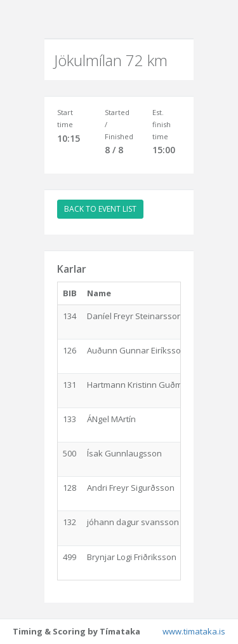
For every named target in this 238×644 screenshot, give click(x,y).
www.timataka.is (194, 631)
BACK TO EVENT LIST (100, 209)
